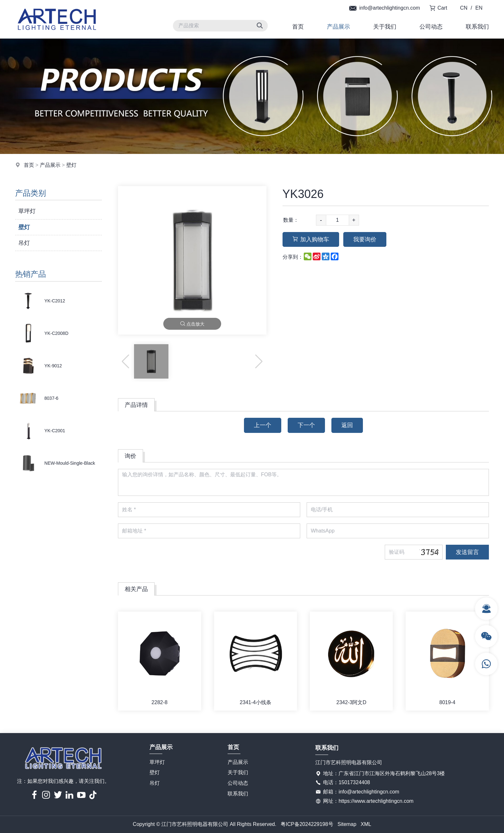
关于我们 (385, 27)
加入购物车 (311, 239)
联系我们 (477, 27)
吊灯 (24, 243)
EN (479, 8)
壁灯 (71, 165)
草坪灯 (27, 211)
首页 (298, 27)
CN (464, 8)
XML (366, 824)
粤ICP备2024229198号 (307, 824)
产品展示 (338, 27)
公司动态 (431, 27)
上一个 (263, 425)
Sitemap (347, 824)
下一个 (306, 425)
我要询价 (365, 239)
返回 (347, 425)
